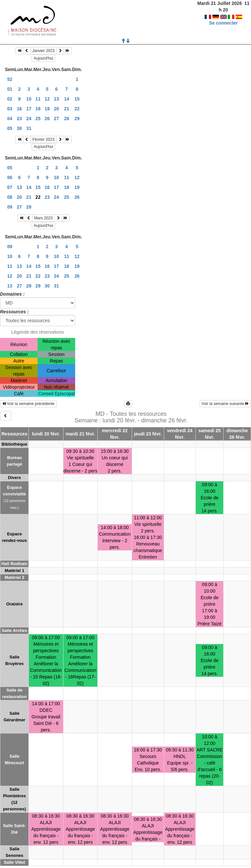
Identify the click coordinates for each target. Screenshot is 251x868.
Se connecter (224, 16)
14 (67, 99)
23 (20, 119)
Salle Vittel (14, 862)
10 (29, 99)
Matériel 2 (14, 577)
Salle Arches (14, 630)
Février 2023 (43, 139)
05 (10, 128)
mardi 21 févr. (80, 434)
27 (57, 119)
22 (77, 109)
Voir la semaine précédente (28, 404)
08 (10, 197)
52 (10, 79)
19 (47, 109)
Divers (14, 478)
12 (47, 99)
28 (67, 119)
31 (29, 128)
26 (47, 119)
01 (10, 89)
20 (57, 109)
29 (77, 119)
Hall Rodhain (14, 564)
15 (77, 99)
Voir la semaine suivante (225, 404)
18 (38, 109)
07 (10, 187)
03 (10, 109)
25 (38, 119)
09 (10, 207)
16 (20, 109)
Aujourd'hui (43, 58)
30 (20, 128)
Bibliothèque (15, 444)
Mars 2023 (44, 218)
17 (29, 109)
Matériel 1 (14, 571)
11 (38, 99)
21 (67, 109)
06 (10, 177)
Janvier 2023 (44, 51)
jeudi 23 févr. (148, 434)
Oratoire (15, 604)
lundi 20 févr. (46, 434)
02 (10, 99)
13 (57, 99)
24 (29, 119)
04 (10, 119)
